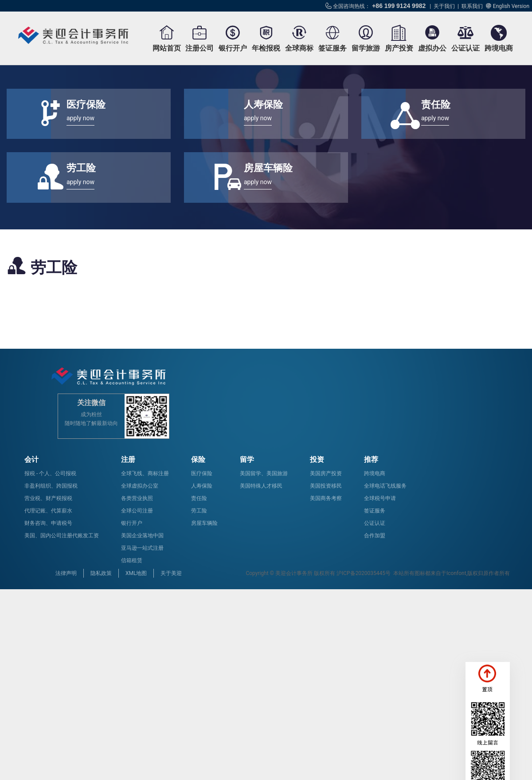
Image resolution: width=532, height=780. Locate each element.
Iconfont (456, 573)
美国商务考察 (326, 498)
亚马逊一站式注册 (142, 548)
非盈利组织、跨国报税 (51, 486)
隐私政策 (101, 573)
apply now (80, 118)
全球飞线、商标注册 (145, 473)
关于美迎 (171, 573)
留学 (247, 459)
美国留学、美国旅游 (264, 473)
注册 (128, 459)
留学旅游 (366, 48)
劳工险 (199, 511)
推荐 (371, 459)
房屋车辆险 (204, 523)
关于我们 (444, 6)
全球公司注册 (137, 511)
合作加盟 (375, 536)
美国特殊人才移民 (261, 486)
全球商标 (299, 48)
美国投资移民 (326, 486)
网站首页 (167, 48)
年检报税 (266, 48)
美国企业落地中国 (142, 536)
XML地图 (136, 573)
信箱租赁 (132, 560)
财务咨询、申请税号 (48, 523)
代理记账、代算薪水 (48, 511)
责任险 (199, 498)
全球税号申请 (380, 498)
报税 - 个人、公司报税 (50, 473)
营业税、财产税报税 (48, 498)
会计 (31, 459)
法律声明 (66, 573)
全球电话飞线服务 (385, 486)
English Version (511, 6)
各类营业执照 (137, 498)
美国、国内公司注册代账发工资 (62, 536)
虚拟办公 (432, 48)
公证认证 (465, 48)
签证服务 (332, 48)
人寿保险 (202, 486)
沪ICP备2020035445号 (364, 573)
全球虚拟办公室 (140, 486)
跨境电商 (499, 48)
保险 (198, 459)
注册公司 (199, 48)
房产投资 (399, 48)
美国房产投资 (326, 473)
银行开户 (233, 48)
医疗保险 (202, 473)
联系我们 (472, 6)
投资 (317, 459)
